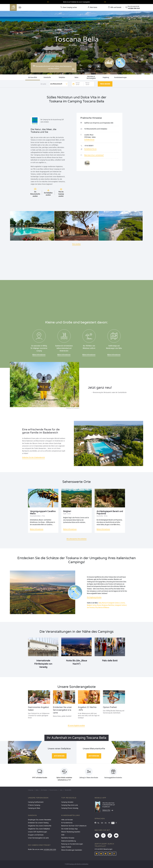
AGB (63, 835)
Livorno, (123, 603)
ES (106, 823)
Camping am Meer (34, 808)
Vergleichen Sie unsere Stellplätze (39, 829)
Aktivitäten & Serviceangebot (91, 77)
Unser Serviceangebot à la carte (38, 838)
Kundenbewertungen (120, 77)
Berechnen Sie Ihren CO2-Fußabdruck (74, 826)
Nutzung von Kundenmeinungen (72, 844)
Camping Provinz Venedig (70, 808)
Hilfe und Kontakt (67, 820)
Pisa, (97, 608)
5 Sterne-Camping (34, 805)
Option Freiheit (66, 847)
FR (109, 823)
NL (98, 823)
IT (116, 823)
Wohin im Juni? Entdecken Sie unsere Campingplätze (77, 2)
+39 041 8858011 (89, 146)
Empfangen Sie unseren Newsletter (40, 820)
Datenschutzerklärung (69, 841)
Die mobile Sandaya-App (69, 829)
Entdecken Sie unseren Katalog (38, 823)
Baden (76, 77)
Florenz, (99, 605)
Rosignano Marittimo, (108, 605)
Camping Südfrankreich (36, 802)
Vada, (100, 603)
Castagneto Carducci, (121, 605)
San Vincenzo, (91, 608)
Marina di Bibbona (104, 608)
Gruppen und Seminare (36, 835)
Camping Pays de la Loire (70, 805)
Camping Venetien (67, 802)
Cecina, (95, 605)
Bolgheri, (90, 605)
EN (102, 823)
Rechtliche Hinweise (68, 838)
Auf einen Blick (33, 77)
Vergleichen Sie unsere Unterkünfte (40, 826)
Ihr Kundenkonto (67, 823)
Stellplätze (62, 77)
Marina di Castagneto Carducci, (111, 603)
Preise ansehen (105, 84)
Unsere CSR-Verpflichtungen (38, 832)
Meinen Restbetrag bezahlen (71, 832)
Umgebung (106, 77)
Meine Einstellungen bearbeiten (72, 850)
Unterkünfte (47, 77)
